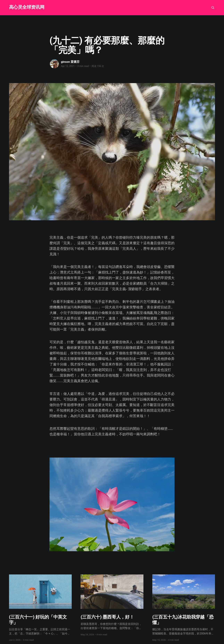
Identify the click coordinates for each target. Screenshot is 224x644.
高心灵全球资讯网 (27, 7)
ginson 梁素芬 (70, 62)
